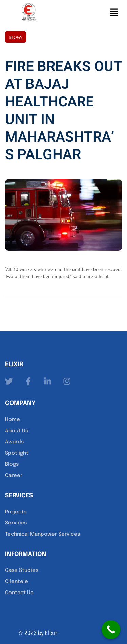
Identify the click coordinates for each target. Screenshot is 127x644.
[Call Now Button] (111, 630)
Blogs (16, 37)
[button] (114, 12)
